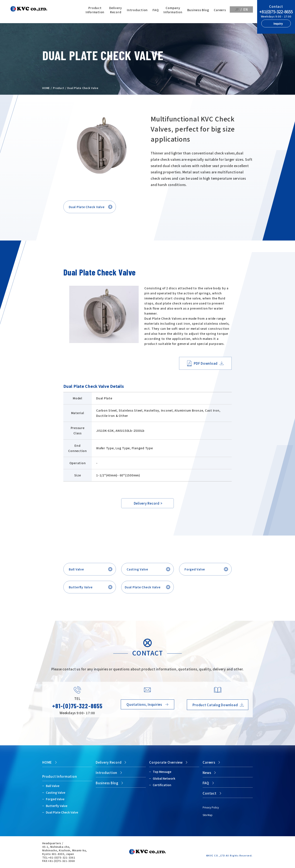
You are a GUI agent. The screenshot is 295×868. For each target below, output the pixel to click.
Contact (209, 793)
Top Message (162, 772)
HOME (46, 88)
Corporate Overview (166, 762)
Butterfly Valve (81, 587)
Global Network (164, 778)
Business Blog (198, 10)
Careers (220, 10)
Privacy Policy (211, 807)
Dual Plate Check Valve (87, 207)
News (207, 773)
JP (237, 9)
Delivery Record (116, 10)
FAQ (156, 10)
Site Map (208, 815)
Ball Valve (76, 569)
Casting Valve (137, 569)
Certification (162, 785)
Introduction (137, 10)
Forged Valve (195, 569)
